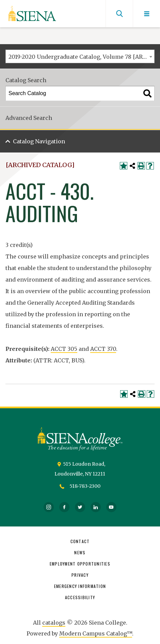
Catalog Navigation (39, 141)
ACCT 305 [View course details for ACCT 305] (64, 349)
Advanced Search (29, 118)
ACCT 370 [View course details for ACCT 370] (103, 349)
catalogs (54, 623)
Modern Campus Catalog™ (96, 633)
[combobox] (80, 56)
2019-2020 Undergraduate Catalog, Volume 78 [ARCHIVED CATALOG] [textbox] (81, 57)
